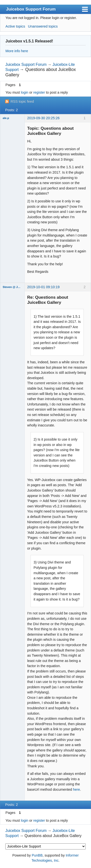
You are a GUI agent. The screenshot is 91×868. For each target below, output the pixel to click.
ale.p (6, 118)
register (39, 92)
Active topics (15, 26)
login (25, 92)
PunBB (37, 855)
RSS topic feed (22, 101)
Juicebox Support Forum (31, 9)
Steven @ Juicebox (12, 287)
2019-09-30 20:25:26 (43, 118)
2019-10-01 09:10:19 (43, 287)
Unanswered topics (43, 26)
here (77, 789)
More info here (17, 51)
